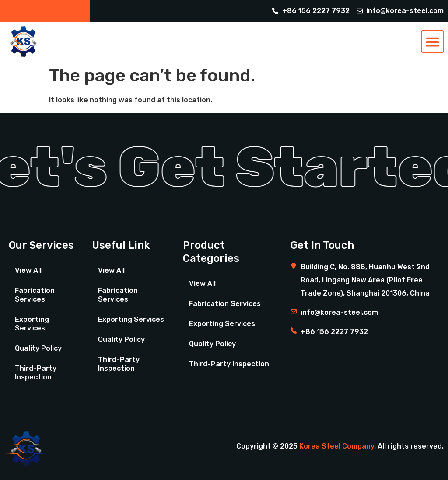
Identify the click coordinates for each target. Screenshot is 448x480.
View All (28, 270)
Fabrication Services (35, 295)
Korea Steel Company (337, 446)
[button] (433, 42)
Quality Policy (38, 348)
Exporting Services (32, 324)
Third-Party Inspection (36, 373)
